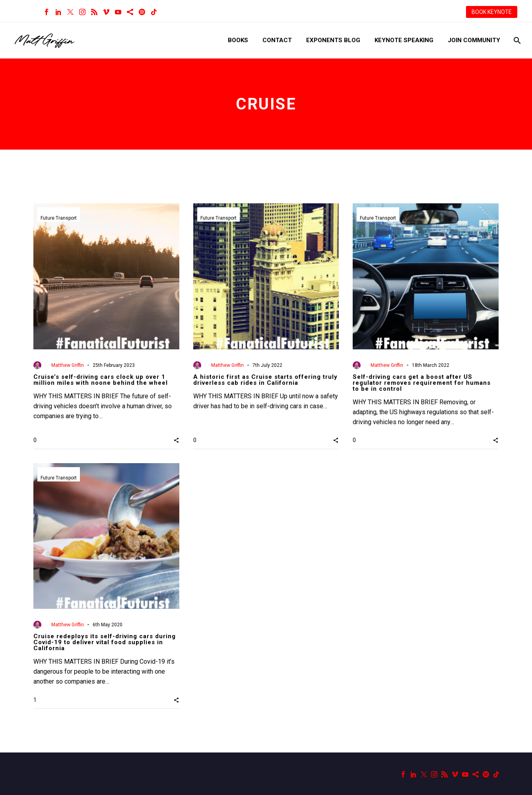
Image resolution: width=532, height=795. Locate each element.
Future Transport (59, 218)
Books (238, 40)
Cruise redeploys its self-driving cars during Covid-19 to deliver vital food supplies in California (105, 642)
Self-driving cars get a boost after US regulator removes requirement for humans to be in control (422, 383)
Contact (277, 40)
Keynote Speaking (404, 40)
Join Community (474, 40)
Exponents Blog (333, 40)
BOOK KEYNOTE (492, 12)
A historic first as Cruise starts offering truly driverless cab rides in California (265, 380)
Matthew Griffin (68, 365)
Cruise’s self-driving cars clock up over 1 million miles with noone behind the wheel (101, 380)
